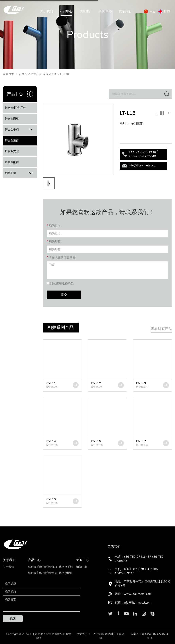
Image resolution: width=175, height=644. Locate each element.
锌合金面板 (12, 119)
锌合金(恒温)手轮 (16, 108)
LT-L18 (64, 74)
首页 (22, 74)
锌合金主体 (50, 74)
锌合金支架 (12, 151)
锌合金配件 (12, 162)
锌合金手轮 (35, 567)
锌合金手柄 (20, 130)
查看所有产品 (161, 329)
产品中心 (66, 11)
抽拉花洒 (20, 173)
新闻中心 (105, 11)
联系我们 (125, 11)
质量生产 (86, 11)
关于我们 (47, 11)
